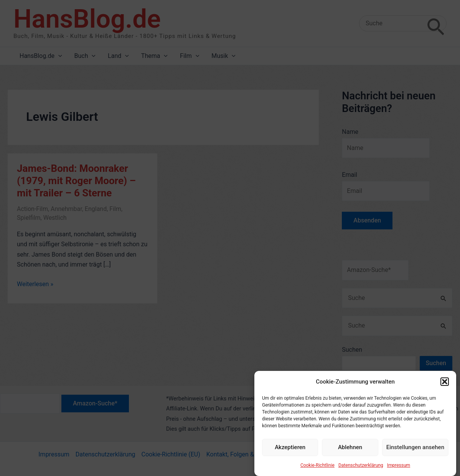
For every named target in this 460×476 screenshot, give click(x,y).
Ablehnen (350, 451)
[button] (445, 386)
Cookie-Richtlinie (317, 469)
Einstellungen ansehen (415, 451)
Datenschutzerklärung (361, 469)
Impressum (399, 469)
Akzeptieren (290, 451)
